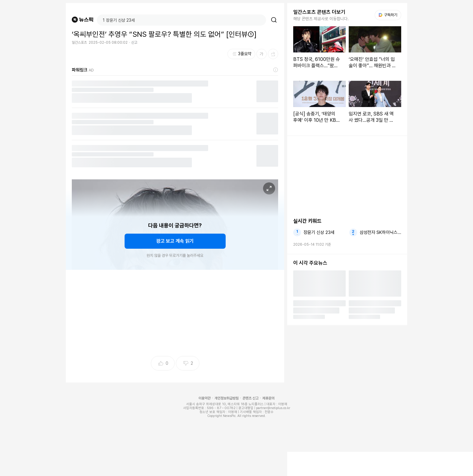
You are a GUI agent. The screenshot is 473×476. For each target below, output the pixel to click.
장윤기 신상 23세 (319, 232)
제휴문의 (268, 398)
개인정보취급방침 (227, 398)
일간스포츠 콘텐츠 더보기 (319, 12)
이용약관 (205, 398)
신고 (134, 43)
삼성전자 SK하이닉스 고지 (380, 232)
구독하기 (388, 15)
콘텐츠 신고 (251, 398)
